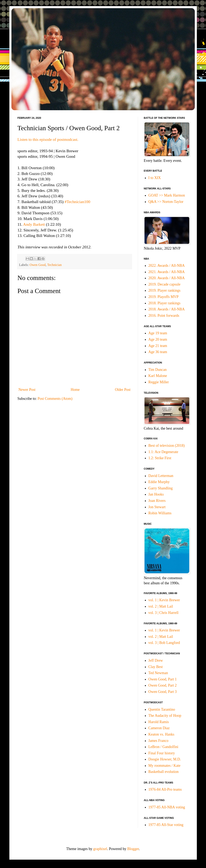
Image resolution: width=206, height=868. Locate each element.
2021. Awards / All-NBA (166, 272)
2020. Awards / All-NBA (166, 278)
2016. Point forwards (164, 316)
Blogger (133, 849)
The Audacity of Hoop (165, 716)
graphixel (100, 849)
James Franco (158, 741)
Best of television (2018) (166, 446)
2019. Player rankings (164, 290)
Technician (55, 265)
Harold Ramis (159, 722)
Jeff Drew (156, 660)
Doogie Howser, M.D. (165, 759)
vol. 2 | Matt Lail (161, 606)
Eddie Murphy (159, 482)
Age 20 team (158, 339)
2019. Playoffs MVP (163, 297)
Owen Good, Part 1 (162, 679)
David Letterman (161, 476)
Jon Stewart (157, 507)
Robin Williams (160, 513)
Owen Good (38, 265)
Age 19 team (158, 333)
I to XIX (155, 178)
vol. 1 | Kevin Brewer (164, 600)
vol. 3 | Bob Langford (164, 643)
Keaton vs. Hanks (161, 734)
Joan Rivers (157, 501)
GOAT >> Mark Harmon (167, 195)
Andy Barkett (34, 224)
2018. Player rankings (164, 303)
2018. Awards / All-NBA (166, 309)
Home (75, 390)
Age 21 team (158, 346)
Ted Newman (158, 673)
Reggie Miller (159, 382)
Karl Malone (158, 376)
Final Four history (162, 753)
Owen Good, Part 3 (162, 692)
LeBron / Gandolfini (163, 747)
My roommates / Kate (164, 766)
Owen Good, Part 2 (162, 685)
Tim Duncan (158, 370)
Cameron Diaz (159, 728)
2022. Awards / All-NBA (166, 266)
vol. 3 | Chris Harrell (163, 613)
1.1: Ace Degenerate (163, 452)
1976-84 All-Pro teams (165, 789)
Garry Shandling (160, 488)
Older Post (123, 390)
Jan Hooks (156, 494)
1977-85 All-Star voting (166, 825)
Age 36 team (158, 352)
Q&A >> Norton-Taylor (166, 202)
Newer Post (27, 390)
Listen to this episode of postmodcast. (48, 139)
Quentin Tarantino (162, 709)
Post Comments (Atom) (55, 399)
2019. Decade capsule (164, 284)
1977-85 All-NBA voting (167, 807)
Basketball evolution (163, 772)
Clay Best (156, 667)
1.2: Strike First (160, 458)
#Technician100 (77, 202)
